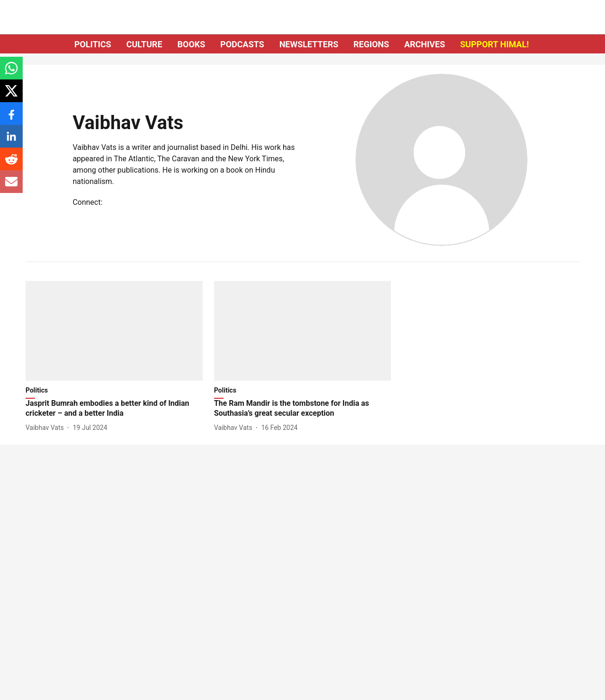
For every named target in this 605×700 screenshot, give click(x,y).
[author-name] (47, 428)
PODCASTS (242, 44)
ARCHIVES (424, 44)
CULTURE (144, 44)
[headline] (114, 409)
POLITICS (93, 44)
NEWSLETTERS (309, 44)
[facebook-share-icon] (11, 118)
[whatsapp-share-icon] (11, 73)
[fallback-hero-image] (114, 331)
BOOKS (191, 44)
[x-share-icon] (11, 96)
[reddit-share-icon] (11, 164)
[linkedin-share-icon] (11, 141)
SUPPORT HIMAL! (495, 44)
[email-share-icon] (11, 187)
